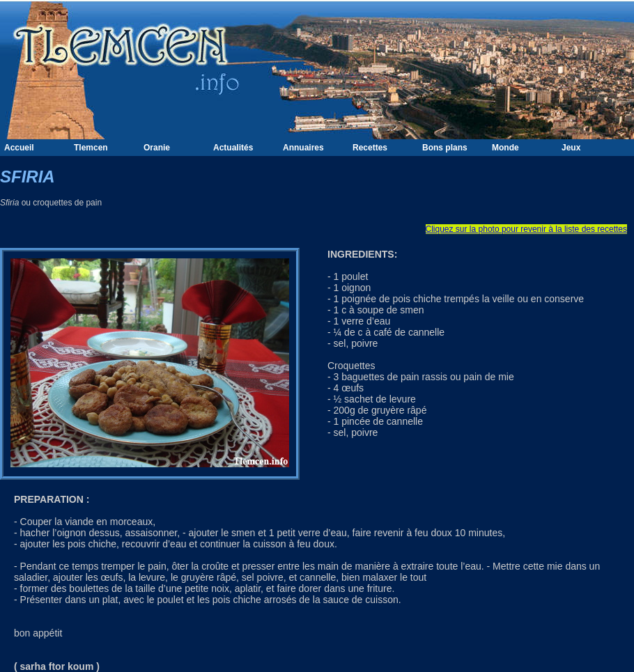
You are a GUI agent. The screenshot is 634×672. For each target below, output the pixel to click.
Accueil (19, 148)
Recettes (370, 148)
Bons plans (445, 148)
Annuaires (303, 148)
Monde (505, 148)
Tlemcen (91, 148)
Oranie (157, 148)
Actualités (233, 148)
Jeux (571, 148)
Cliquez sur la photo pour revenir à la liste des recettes (526, 229)
